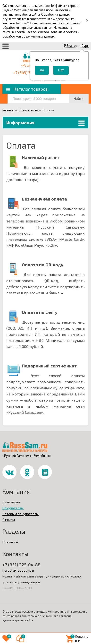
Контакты (10, 542)
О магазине (12, 502)
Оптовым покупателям (21, 514)
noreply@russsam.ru (18, 570)
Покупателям (13, 508)
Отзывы (9, 520)
